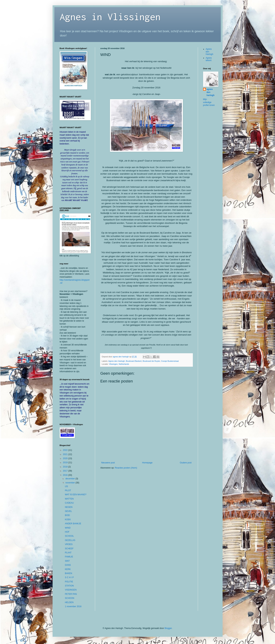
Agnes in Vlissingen (110, 17)
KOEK (68, 520)
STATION (69, 586)
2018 (66, 467)
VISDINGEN (71, 590)
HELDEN (69, 602)
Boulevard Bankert (134, 361)
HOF (67, 532)
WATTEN (69, 499)
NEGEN (69, 507)
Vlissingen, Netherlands (119, 364)
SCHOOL (69, 536)
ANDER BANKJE (73, 524)
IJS (66, 486)
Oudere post (186, 463)
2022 (66, 450)
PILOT (68, 490)
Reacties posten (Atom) (126, 468)
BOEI (67, 515)
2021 (66, 454)
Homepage (147, 463)
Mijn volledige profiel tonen (209, 102)
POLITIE (69, 582)
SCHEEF (69, 549)
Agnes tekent (209, 59)
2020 (66, 458)
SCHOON (70, 598)
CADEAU (69, 503)
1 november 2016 (73, 606)
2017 (66, 471)
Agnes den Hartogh (117, 361)
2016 (66, 475)
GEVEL (68, 511)
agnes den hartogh (211, 92)
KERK (68, 569)
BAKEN (68, 573)
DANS (68, 565)
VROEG (69, 544)
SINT (67, 561)
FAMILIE (69, 557)
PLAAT (68, 553)
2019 (66, 463)
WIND (68, 528)
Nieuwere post (108, 463)
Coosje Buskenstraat (170, 361)
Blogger (168, 628)
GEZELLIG (70, 540)
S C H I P (69, 577)
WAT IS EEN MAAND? (76, 495)
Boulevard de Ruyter (151, 361)
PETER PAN (71, 594)
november (70, 483)
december (70, 479)
